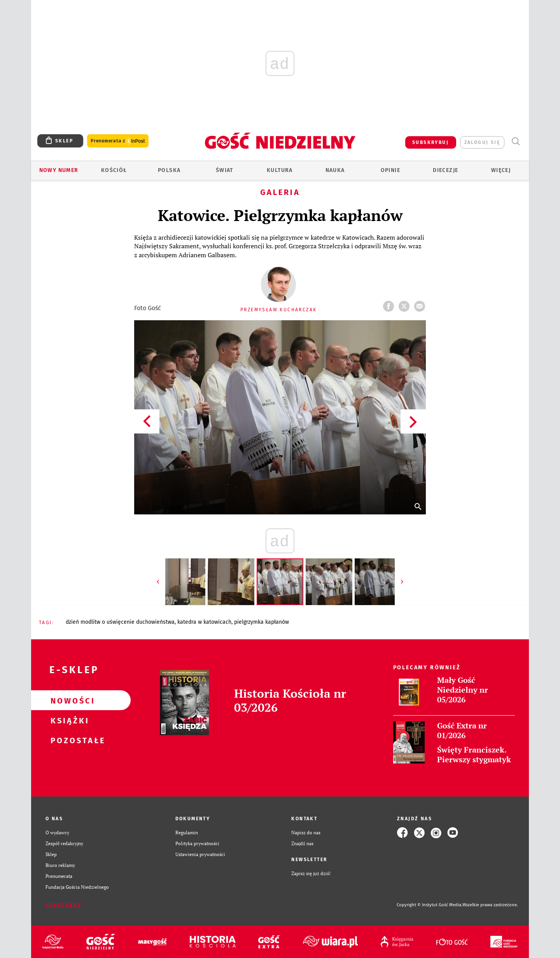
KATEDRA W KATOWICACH (204, 622)
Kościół (114, 170)
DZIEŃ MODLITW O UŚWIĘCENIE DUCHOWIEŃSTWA (120, 622)
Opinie (390, 170)
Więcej (501, 170)
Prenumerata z (118, 141)
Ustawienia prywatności (200, 854)
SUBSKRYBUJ (430, 142)
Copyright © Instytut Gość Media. (430, 905)
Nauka (335, 170)
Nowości (68, 700)
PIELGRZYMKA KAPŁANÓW (262, 622)
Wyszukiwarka (515, 141)
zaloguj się (482, 142)
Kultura (280, 170)
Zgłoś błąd (63, 905)
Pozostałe (68, 740)
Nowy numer (59, 170)
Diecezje (445, 170)
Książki (68, 720)
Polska (169, 170)
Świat (225, 170)
